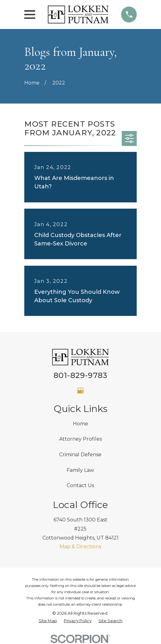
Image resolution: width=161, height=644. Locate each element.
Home (80, 424)
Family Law (80, 470)
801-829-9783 (80, 375)
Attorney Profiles (80, 439)
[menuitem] (48, 621)
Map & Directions (80, 547)
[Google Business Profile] (80, 390)
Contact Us (80, 485)
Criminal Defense (80, 455)
